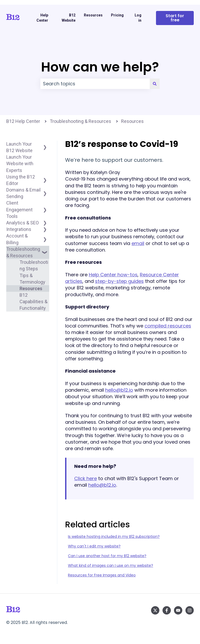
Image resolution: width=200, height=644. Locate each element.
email (138, 243)
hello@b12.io (119, 390)
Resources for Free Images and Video (102, 575)
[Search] (155, 84)
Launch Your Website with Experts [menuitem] (20, 163)
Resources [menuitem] (31, 288)
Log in (138, 18)
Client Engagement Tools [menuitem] (19, 209)
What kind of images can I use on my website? (111, 565)
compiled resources (168, 326)
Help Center (42, 18)
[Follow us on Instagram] (190, 610)
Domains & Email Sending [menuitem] (23, 193)
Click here (86, 478)
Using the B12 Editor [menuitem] (21, 180)
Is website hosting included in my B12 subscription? (114, 536)
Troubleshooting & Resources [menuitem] (23, 252)
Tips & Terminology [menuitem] (32, 279)
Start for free (175, 18)
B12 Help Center (23, 121)
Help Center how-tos (113, 275)
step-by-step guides (119, 281)
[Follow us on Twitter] (155, 610)
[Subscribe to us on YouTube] (178, 610)
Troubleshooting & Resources (80, 121)
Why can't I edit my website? (94, 546)
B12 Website (69, 18)
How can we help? (100, 67)
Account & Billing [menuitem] (17, 239)
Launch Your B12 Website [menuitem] (19, 147)
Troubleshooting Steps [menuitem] (34, 265)
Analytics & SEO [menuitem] (23, 223)
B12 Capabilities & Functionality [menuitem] (33, 302)
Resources (93, 15)
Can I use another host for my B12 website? (107, 556)
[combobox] (95, 84)
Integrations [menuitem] (19, 229)
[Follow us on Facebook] (167, 610)
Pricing (117, 15)
